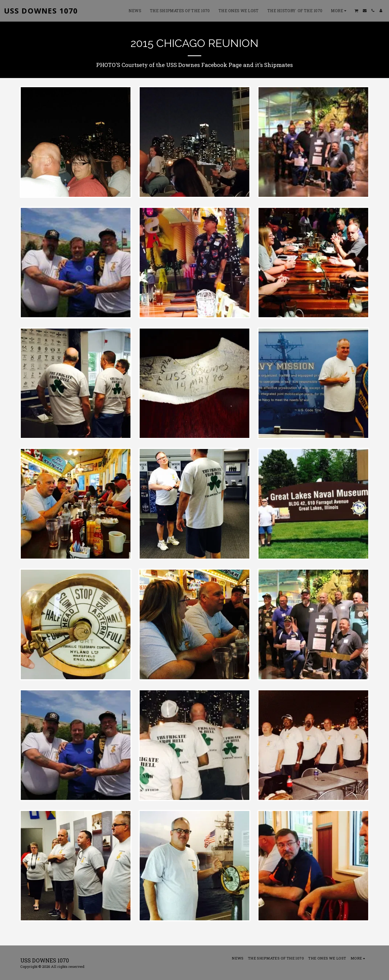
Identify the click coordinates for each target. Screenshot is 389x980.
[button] (356, 11)
